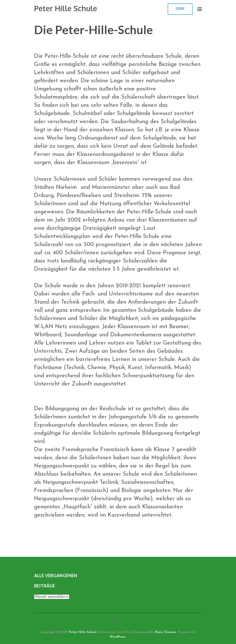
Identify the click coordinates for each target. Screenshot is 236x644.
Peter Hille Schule (66, 8)
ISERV (180, 9)
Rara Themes (166, 632)
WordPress (118, 637)
